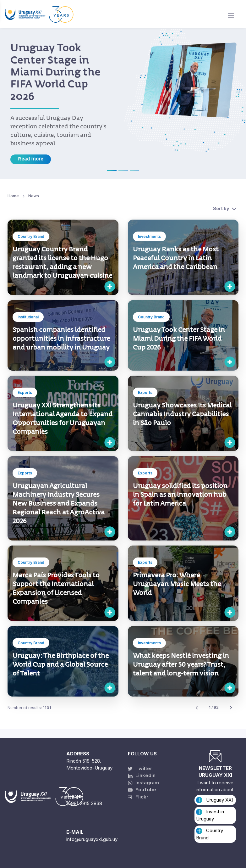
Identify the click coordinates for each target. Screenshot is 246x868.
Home (13, 196)
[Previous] (197, 708)
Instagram (143, 783)
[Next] (231, 708)
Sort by (221, 208)
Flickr (138, 797)
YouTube (142, 790)
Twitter (140, 768)
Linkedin (142, 775)
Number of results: (29, 708)
